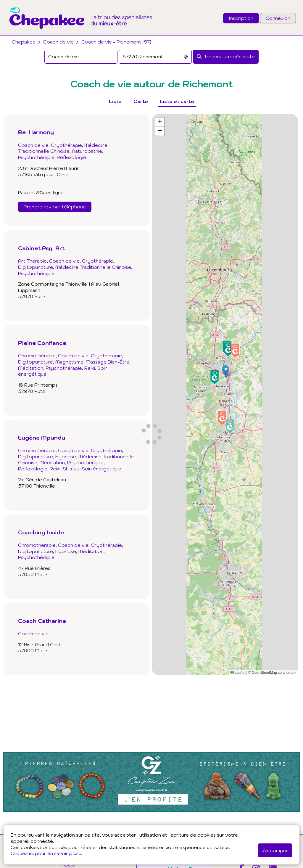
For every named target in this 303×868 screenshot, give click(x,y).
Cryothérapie (66, 145)
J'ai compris (275, 850)
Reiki (90, 368)
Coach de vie (58, 42)
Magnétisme (69, 362)
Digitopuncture (36, 267)
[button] (226, 371)
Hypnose (66, 456)
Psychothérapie (36, 157)
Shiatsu (71, 469)
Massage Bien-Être (108, 362)
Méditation (31, 368)
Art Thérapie (32, 261)
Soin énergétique (101, 469)
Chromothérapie (37, 356)
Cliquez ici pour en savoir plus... (46, 853)
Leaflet (238, 673)
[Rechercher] (226, 57)
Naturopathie (87, 151)
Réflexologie (71, 157)
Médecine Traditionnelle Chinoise (63, 148)
